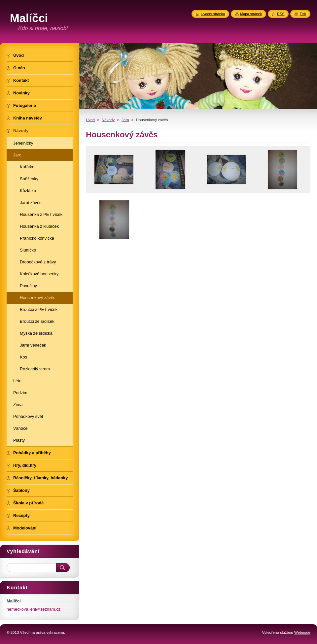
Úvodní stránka (213, 14)
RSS (281, 14)
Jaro (125, 120)
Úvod (90, 120)
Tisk (303, 14)
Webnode (302, 632)
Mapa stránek (251, 14)
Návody (108, 120)
